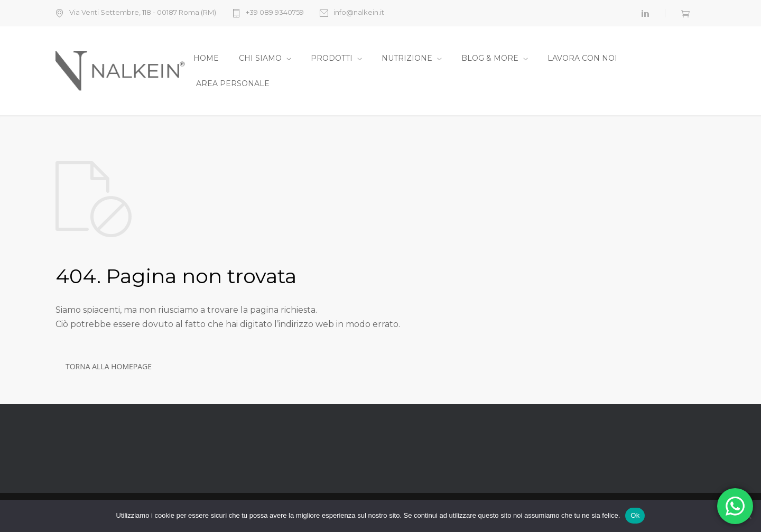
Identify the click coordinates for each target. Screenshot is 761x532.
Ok (635, 515)
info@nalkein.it (359, 13)
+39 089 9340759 (275, 13)
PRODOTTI (332, 58)
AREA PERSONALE (233, 83)
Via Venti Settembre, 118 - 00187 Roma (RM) (143, 13)
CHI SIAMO (260, 58)
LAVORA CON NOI (582, 58)
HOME (206, 58)
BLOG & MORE (490, 58)
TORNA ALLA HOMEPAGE (109, 366)
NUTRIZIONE (407, 58)
